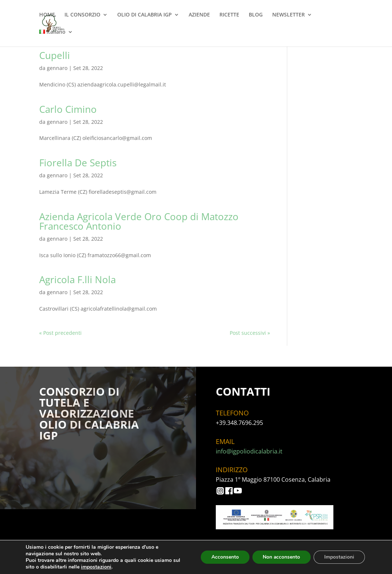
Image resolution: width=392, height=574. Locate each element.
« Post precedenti (60, 333)
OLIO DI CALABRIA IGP (145, 15)
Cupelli (55, 55)
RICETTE (229, 15)
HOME (47, 15)
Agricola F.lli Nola (77, 279)
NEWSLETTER (289, 15)
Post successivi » (250, 333)
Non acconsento (280, 557)
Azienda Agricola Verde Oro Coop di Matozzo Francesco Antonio (139, 221)
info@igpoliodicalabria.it (249, 451)
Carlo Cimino (68, 109)
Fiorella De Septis (78, 163)
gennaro (57, 68)
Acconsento (222, 557)
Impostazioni (339, 557)
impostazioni (96, 567)
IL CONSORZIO (82, 15)
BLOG (256, 15)
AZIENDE (199, 15)
